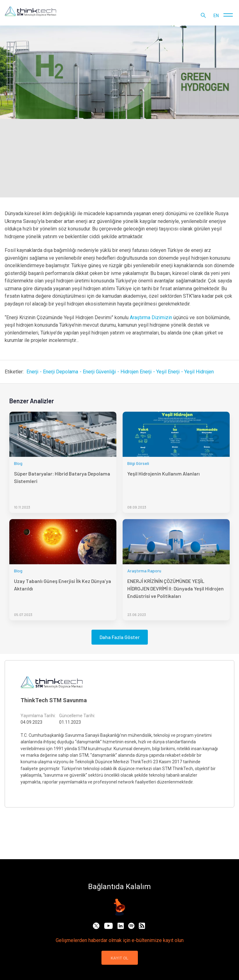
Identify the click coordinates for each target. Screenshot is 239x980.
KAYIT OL (120, 958)
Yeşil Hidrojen (199, 372)
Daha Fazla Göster (120, 637)
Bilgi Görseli (138, 463)
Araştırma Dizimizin (151, 317)
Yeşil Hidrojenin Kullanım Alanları (164, 473)
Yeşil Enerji (168, 372)
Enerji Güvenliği (99, 372)
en (216, 16)
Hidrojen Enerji (136, 372)
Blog (18, 463)
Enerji (32, 372)
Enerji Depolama (61, 372)
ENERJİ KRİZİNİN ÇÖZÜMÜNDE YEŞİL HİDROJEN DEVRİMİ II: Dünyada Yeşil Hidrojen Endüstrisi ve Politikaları (176, 589)
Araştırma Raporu (144, 571)
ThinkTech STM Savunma (54, 700)
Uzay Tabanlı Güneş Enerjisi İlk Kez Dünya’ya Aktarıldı (63, 585)
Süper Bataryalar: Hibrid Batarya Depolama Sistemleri (62, 477)
